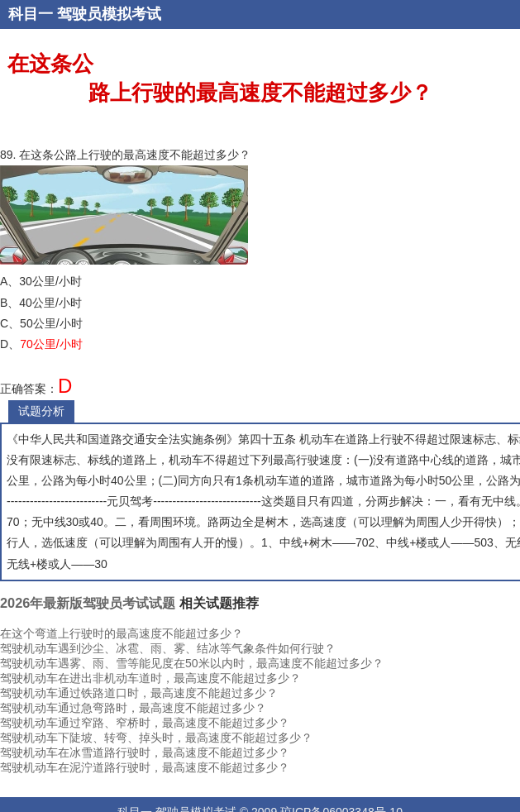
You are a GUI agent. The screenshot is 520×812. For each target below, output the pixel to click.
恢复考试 (451, 43)
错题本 (171, 43)
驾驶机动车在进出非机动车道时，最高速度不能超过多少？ (150, 678)
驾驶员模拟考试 (109, 14)
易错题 (494, 43)
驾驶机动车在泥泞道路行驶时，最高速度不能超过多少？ (145, 767)
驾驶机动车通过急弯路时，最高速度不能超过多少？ (133, 708)
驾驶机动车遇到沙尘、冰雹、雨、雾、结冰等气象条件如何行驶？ (168, 648)
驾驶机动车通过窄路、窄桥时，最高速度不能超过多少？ (145, 723)
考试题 (209, 43)
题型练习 (401, 43)
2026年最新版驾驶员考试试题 (88, 603)
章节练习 (351, 43)
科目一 (31, 14)
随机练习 (302, 43)
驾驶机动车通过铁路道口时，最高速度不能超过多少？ (139, 693)
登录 (139, 43)
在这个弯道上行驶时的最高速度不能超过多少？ (122, 633)
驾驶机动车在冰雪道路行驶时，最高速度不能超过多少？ (145, 752)
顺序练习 (253, 43)
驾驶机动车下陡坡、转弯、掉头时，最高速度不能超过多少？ (156, 738)
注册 (112, 43)
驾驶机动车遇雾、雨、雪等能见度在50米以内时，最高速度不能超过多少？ (192, 663)
